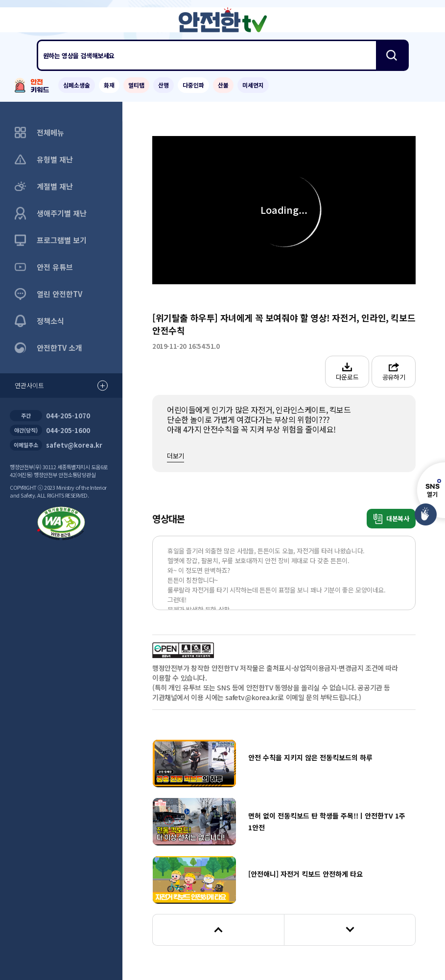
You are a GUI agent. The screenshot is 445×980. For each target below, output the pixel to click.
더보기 (176, 456)
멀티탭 (136, 85)
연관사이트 (61, 386)
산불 (223, 85)
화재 (109, 85)
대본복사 (391, 519)
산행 (164, 85)
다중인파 (193, 85)
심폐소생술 (77, 85)
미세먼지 (253, 85)
